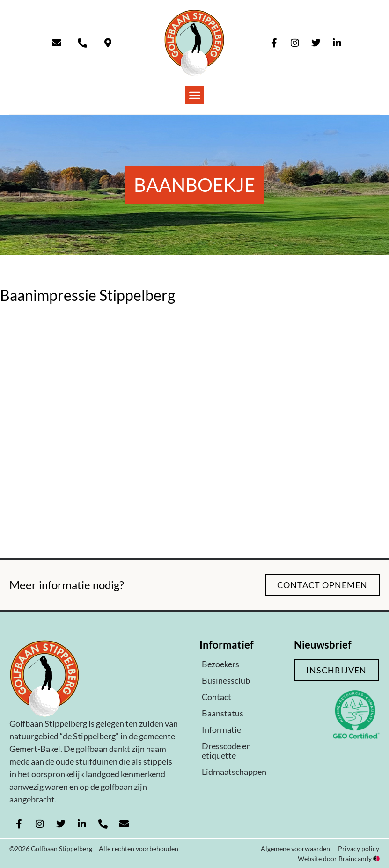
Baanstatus (223, 713)
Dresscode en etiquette (226, 751)
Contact (217, 697)
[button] (194, 95)
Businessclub (226, 680)
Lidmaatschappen (234, 772)
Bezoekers (220, 664)
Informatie (221, 729)
